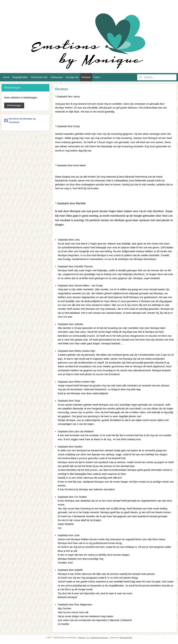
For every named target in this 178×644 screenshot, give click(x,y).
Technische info (39, 77)
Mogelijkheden (20, 77)
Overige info (72, 77)
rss (88, 638)
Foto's (97, 77)
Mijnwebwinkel (126, 638)
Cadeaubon (56, 77)
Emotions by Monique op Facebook (20, 121)
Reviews (86, 77)
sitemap (82, 638)
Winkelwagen (14, 105)
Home (6, 77)
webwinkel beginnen (99, 638)
